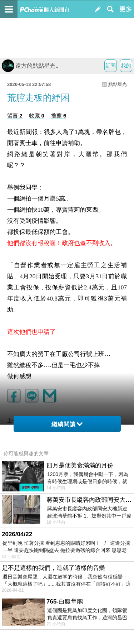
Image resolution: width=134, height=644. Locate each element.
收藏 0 (37, 116)
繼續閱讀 (67, 424)
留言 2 (15, 116)
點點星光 (118, 84)
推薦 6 (59, 116)
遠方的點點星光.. (30, 66)
